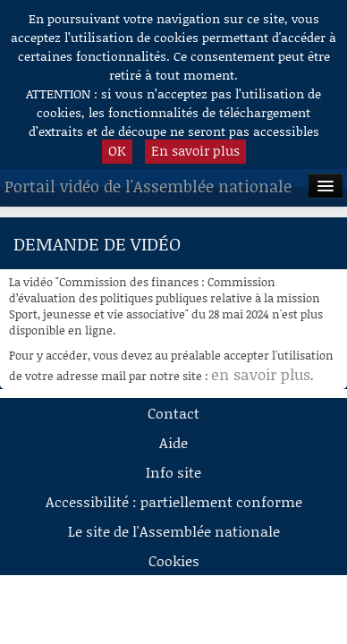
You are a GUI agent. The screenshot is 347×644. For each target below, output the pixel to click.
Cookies (174, 560)
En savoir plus (195, 150)
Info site (173, 472)
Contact (173, 413)
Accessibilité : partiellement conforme (174, 501)
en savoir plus (261, 374)
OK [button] (117, 150)
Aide (173, 442)
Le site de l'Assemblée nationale (174, 531)
